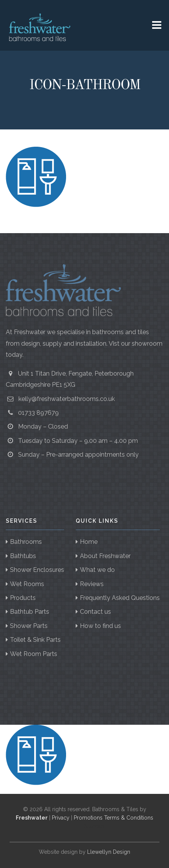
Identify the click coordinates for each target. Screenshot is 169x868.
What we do (97, 570)
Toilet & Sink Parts (35, 640)
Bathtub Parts (30, 612)
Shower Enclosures (37, 570)
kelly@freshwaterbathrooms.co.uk (67, 399)
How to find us (100, 626)
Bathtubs (23, 556)
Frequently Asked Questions (120, 598)
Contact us (95, 612)
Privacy (61, 818)
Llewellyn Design (109, 852)
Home (89, 542)
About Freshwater (105, 556)
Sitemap (94, 826)
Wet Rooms (27, 584)
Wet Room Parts (34, 654)
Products (23, 598)
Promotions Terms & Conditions (113, 818)
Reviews (92, 584)
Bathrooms (26, 542)
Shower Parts (29, 626)
